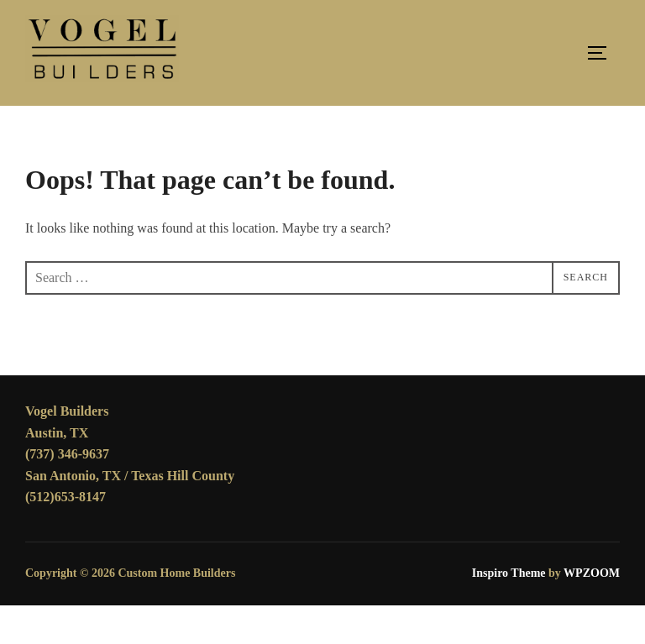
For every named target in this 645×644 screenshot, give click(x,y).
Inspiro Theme (509, 612)
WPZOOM (592, 612)
